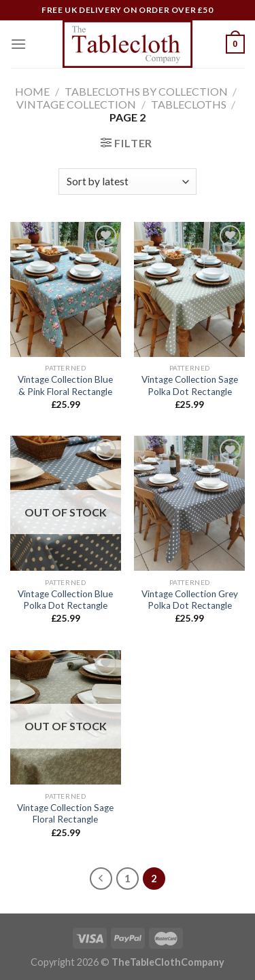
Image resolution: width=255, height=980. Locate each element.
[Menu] (18, 44)
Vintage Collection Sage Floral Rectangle (65, 814)
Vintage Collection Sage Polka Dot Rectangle (190, 385)
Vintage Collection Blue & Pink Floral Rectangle (65, 385)
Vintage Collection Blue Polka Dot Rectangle (65, 600)
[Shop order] (128, 182)
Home (32, 91)
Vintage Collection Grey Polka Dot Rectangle (190, 600)
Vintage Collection (76, 104)
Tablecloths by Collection (146, 91)
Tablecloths (189, 104)
